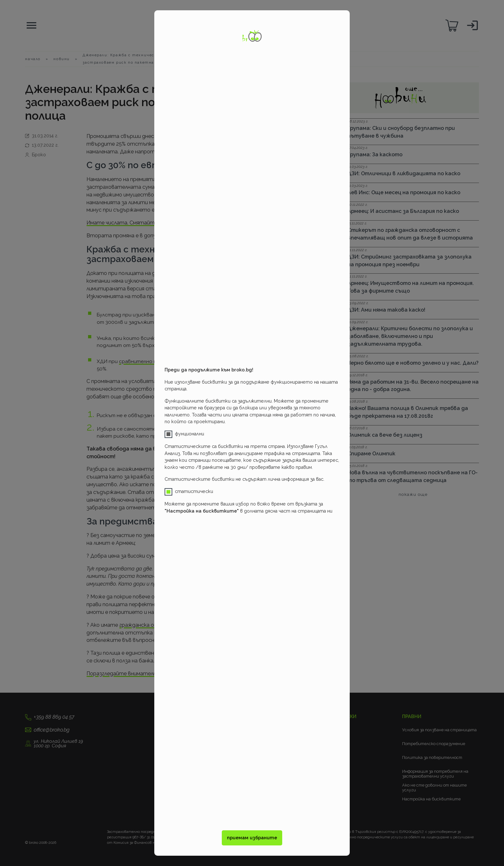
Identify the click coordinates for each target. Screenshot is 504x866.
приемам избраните (252, 838)
